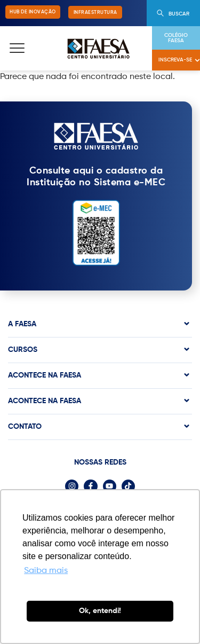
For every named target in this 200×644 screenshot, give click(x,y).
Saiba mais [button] (46, 571)
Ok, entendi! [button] (100, 611)
